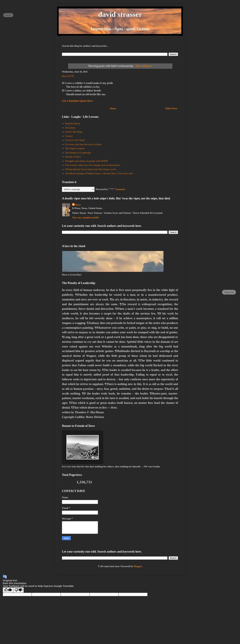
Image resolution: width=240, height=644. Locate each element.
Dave (78, 205)
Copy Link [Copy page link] (229, 292)
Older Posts (171, 108)
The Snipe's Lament (75, 148)
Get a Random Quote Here (77, 101)
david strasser (120, 14)
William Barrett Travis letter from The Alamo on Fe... (91, 169)
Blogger (138, 566)
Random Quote (73, 123)
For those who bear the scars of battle (83, 144)
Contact (69, 136)
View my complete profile (85, 217)
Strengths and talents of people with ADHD (86, 161)
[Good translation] (8, 590)
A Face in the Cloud (75, 140)
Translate (117, 189)
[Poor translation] (18, 590)
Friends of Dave (73, 157)
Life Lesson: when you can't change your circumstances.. (93, 165)
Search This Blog (74, 132)
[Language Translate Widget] (78, 189)
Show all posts (144, 66)
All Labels (70, 128)
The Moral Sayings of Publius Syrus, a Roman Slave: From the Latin (99, 173)
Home (113, 108)
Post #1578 (68, 76)
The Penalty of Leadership (78, 153)
